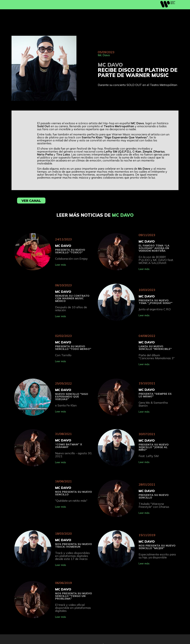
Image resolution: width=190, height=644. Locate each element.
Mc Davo (104, 55)
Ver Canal (31, 201)
